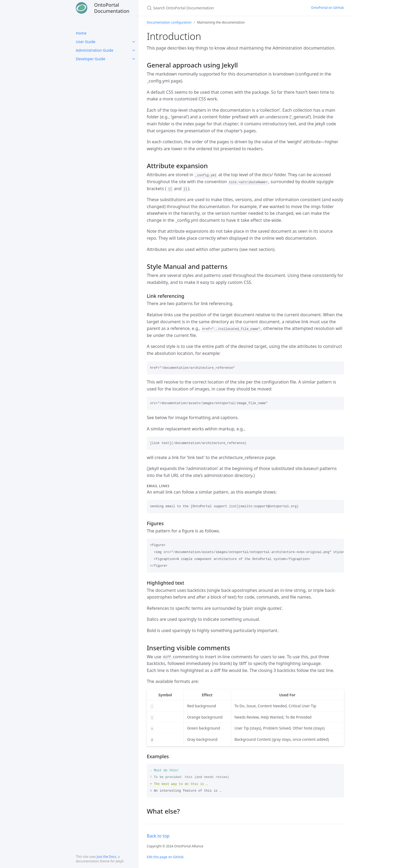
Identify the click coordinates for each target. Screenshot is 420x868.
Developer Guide (91, 59)
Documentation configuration (169, 22)
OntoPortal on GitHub (327, 8)
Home (81, 33)
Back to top (158, 836)
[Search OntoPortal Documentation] (210, 8)
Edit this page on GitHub (165, 857)
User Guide (86, 42)
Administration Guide (95, 50)
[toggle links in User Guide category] (134, 42)
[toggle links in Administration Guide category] (134, 50)
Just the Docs (106, 857)
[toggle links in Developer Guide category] (134, 59)
